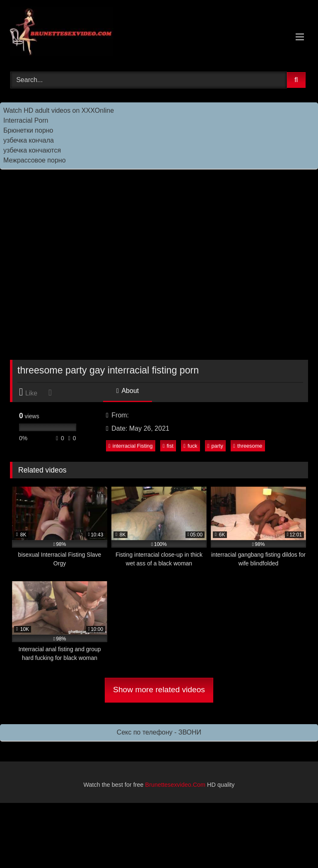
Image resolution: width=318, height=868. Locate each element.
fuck (190, 446)
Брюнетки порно (28, 130)
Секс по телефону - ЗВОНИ (159, 732)
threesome (248, 446)
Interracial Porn (26, 120)
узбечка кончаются (32, 150)
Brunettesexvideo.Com (176, 785)
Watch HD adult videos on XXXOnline (59, 110)
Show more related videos (159, 690)
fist (168, 446)
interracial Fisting (130, 446)
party (215, 446)
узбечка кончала (29, 140)
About (128, 391)
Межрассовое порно (35, 160)
